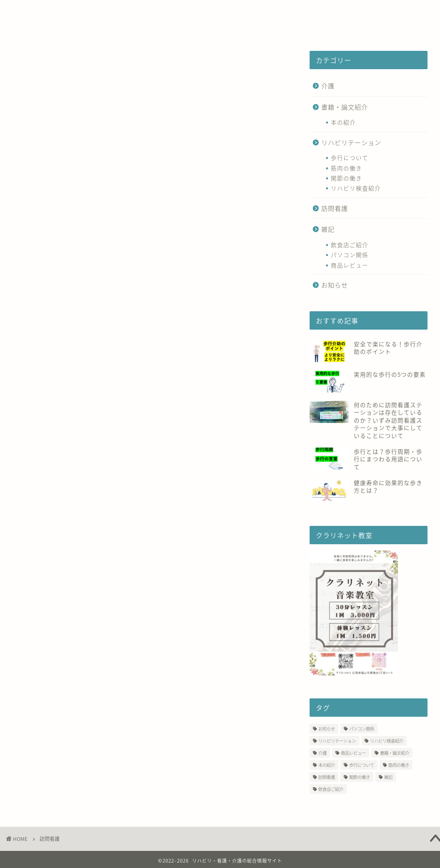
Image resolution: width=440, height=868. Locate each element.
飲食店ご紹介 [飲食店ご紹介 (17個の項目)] (331, 789)
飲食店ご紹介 (350, 245)
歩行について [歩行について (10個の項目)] (362, 765)
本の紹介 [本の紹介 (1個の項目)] (327, 765)
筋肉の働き (346, 168)
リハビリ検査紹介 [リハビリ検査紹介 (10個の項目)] (387, 741)
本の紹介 (343, 122)
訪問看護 (335, 208)
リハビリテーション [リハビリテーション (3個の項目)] (337, 741)
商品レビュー (350, 265)
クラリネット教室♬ (50, 28)
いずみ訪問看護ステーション (107, 11)
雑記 (328, 229)
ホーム (29, 11)
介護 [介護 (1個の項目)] (322, 753)
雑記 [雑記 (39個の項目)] (388, 777)
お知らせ (335, 285)
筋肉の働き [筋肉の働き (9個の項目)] (399, 765)
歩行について (350, 158)
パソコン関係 (350, 255)
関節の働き (346, 178)
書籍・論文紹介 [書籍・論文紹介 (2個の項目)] (395, 753)
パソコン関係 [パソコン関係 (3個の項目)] (362, 729)
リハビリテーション (351, 142)
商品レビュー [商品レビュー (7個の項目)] (353, 753)
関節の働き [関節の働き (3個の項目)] (360, 777)
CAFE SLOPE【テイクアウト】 (286, 11)
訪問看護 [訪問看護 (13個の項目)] (327, 777)
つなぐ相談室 (195, 11)
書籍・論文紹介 (345, 107)
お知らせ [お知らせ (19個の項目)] (327, 729)
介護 (328, 86)
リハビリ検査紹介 (356, 188)
